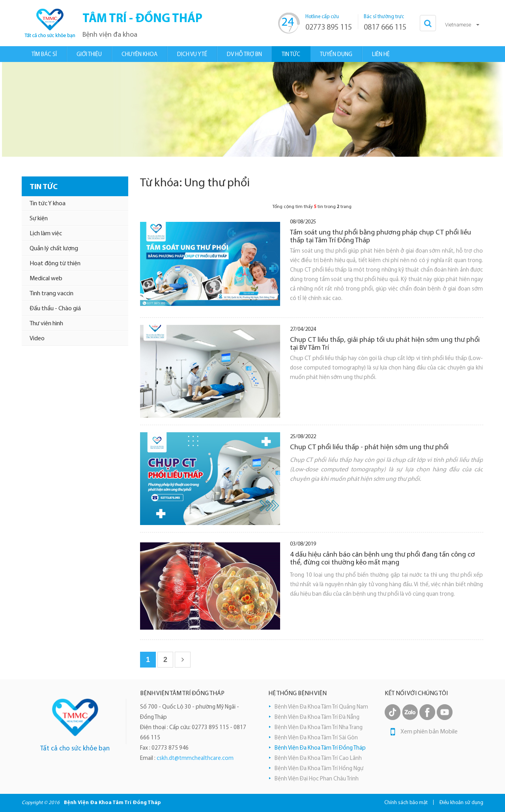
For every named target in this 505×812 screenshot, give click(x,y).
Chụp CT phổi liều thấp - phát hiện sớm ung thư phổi (369, 447)
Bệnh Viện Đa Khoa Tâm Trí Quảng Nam (321, 707)
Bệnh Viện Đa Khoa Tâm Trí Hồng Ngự (319, 769)
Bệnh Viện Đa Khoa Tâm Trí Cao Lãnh (318, 759)
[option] (252, 109)
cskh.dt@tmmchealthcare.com (195, 759)
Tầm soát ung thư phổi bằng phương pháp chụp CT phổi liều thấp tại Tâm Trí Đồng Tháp (381, 237)
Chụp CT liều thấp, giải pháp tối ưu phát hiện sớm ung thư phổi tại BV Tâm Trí (385, 344)
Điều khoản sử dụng (461, 803)
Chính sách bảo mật (406, 803)
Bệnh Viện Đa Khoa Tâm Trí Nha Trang (319, 728)
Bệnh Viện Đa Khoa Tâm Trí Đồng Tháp (320, 748)
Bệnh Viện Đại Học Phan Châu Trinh (317, 779)
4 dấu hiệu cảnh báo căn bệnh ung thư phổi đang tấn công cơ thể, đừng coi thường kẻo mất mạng (382, 559)
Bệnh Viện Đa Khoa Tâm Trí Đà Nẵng (317, 717)
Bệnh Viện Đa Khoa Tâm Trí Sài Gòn (316, 738)
